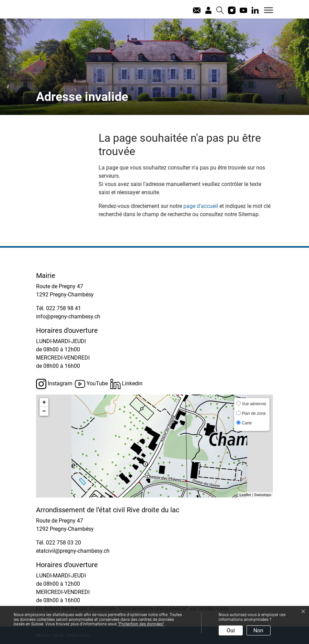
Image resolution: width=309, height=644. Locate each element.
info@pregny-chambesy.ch (68, 317)
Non (258, 630)
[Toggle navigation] (266, 10)
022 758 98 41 (64, 308)
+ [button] (44, 402)
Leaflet (245, 495)
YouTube (91, 384)
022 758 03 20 (64, 543)
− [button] (44, 411)
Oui (231, 630)
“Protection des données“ (141, 624)
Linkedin (126, 384)
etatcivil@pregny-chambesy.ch (73, 551)
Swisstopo (263, 495)
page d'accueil (201, 206)
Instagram (54, 384)
